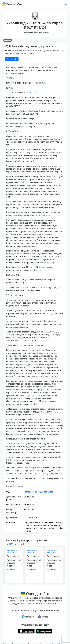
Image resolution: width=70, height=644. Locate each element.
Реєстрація (12, 59)
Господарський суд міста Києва (38, 492)
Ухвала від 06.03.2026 (52, 551)
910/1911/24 (32, 93)
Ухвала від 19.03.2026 (12, 551)
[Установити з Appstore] (26, 631)
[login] (66, 4)
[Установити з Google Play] (44, 631)
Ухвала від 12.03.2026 (32, 551)
